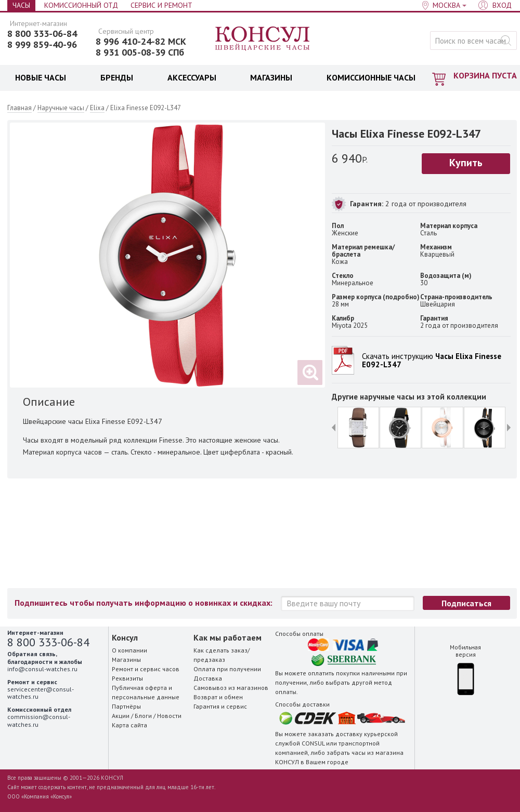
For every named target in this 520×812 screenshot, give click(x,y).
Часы (21, 5)
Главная (19, 108)
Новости (169, 716)
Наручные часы (61, 108)
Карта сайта (129, 725)
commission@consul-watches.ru (39, 720)
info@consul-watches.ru (42, 669)
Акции (121, 716)
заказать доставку (335, 734)
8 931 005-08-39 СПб (140, 52)
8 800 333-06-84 (42, 34)
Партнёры (126, 706)
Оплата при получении (227, 669)
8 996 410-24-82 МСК (141, 42)
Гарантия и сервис (220, 706)
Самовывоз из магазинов (231, 688)
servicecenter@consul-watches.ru (41, 693)
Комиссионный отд (81, 5)
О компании (129, 650)
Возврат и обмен (218, 697)
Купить (466, 163)
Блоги (143, 716)
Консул (263, 39)
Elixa (97, 108)
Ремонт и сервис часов (146, 669)
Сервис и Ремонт (161, 5)
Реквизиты (127, 678)
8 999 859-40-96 (42, 45)
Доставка (208, 678)
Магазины (126, 660)
